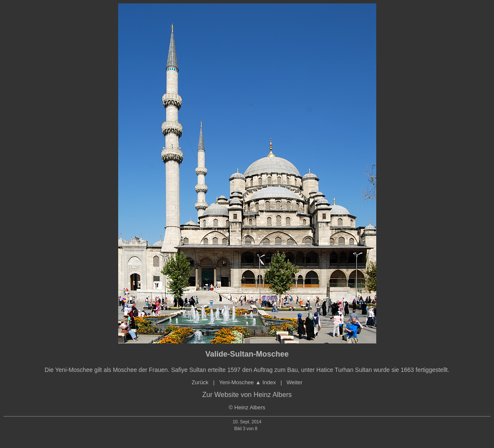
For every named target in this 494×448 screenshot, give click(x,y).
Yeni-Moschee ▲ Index (247, 382)
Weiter (294, 382)
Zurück (200, 382)
